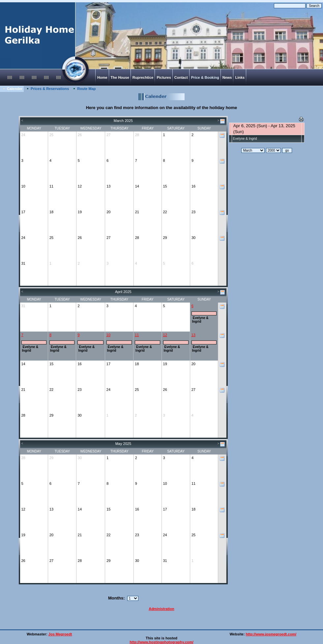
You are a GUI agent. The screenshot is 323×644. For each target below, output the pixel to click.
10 (108, 335)
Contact (181, 77)
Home (102, 77)
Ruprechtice (143, 77)
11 (137, 335)
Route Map (86, 89)
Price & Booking (205, 77)
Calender (15, 89)
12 (165, 335)
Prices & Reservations (50, 89)
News (227, 77)
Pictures (164, 77)
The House (120, 77)
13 (193, 335)
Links (240, 77)
